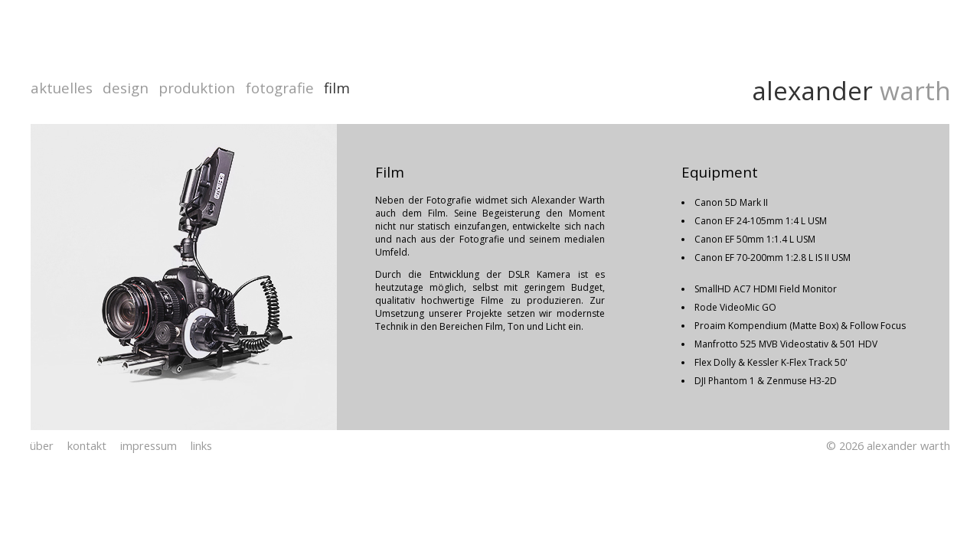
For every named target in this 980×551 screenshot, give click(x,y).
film (337, 88)
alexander (812, 90)
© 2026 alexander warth (888, 445)
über (42, 445)
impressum (149, 445)
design (126, 88)
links (201, 445)
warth (912, 90)
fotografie (280, 88)
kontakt (87, 445)
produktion (197, 88)
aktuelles (62, 88)
